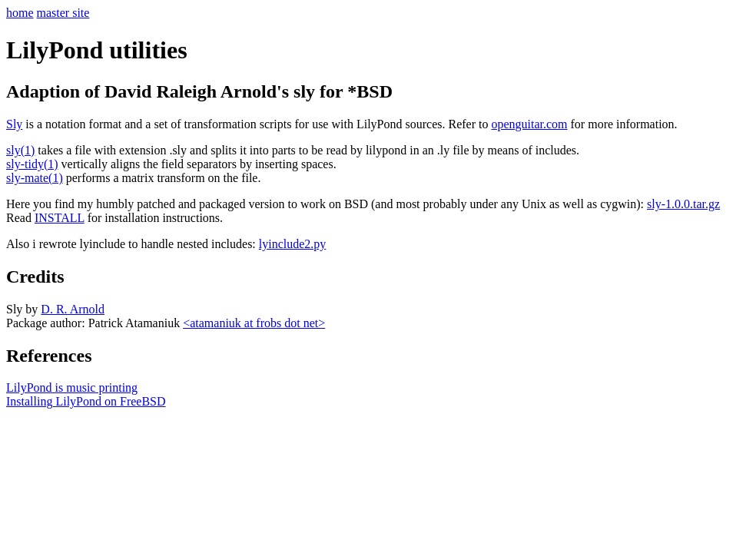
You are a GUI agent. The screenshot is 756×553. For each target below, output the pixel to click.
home (20, 13)
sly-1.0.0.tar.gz (683, 204)
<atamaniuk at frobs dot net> (254, 323)
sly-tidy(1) (32, 164)
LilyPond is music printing (72, 387)
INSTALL (60, 218)
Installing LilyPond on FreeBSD (86, 401)
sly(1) (20, 150)
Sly (14, 124)
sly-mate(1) (35, 178)
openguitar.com (529, 124)
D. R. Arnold (73, 309)
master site (63, 13)
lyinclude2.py (293, 244)
